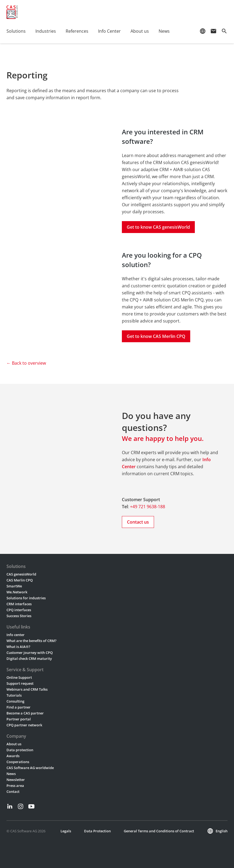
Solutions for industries (26, 598)
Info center (16, 635)
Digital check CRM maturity (29, 659)
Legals (66, 831)
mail (213, 31)
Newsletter (16, 780)
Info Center (109, 31)
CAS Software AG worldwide (30, 768)
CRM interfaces (19, 604)
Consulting (15, 701)
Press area (15, 786)
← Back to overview (26, 363)
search (224, 31)
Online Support (19, 677)
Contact (13, 791)
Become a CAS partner (25, 713)
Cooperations (18, 762)
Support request (20, 683)
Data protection (20, 750)
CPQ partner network (24, 725)
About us (140, 31)
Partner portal (19, 719)
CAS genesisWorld (21, 574)
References (77, 31)
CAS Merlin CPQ (20, 580)
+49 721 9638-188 (148, 507)
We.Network (17, 592)
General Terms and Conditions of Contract (159, 831)
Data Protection (97, 831)
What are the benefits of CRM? (31, 641)
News (164, 31)
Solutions (16, 31)
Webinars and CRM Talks (27, 689)
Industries (46, 31)
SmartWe (14, 586)
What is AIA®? (18, 647)
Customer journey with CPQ (30, 653)
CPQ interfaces (19, 610)
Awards (13, 756)
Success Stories (19, 616)
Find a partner (19, 707)
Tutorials (14, 695)
